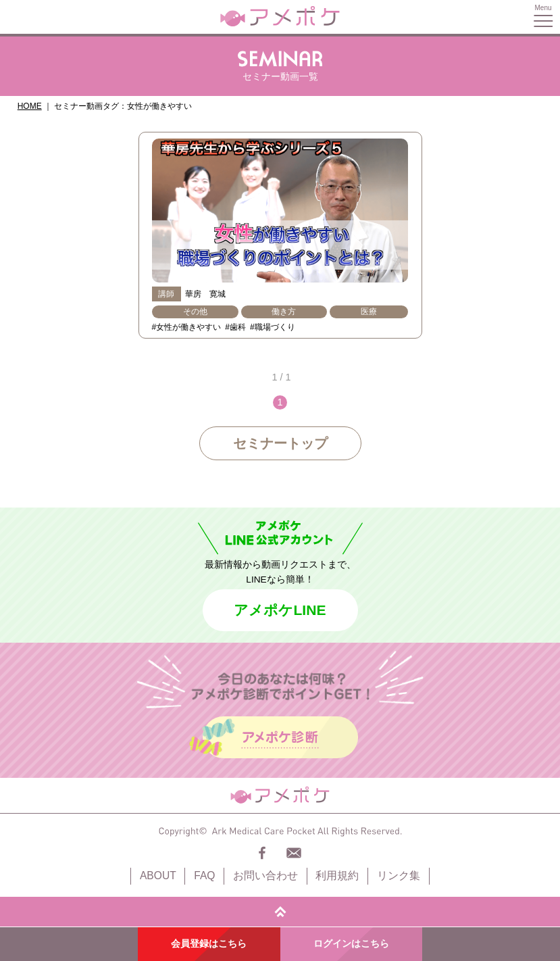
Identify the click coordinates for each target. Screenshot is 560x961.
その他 (195, 312)
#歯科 (235, 327)
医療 (369, 312)
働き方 (284, 312)
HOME (30, 106)
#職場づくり (273, 327)
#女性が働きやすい (187, 327)
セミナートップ (280, 443)
